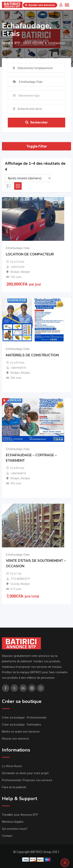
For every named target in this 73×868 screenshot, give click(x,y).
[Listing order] (28, 178)
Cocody (15, 584)
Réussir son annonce (15, 739)
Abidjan (15, 272)
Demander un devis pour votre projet (25, 773)
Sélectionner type (29, 96)
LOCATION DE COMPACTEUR (30, 254)
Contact (7, 836)
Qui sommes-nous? (15, 829)
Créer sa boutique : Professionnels (24, 718)
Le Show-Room (12, 766)
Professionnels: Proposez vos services (27, 780)
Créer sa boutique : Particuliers (22, 725)
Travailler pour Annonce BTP (20, 815)
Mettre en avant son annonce (21, 732)
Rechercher (37, 122)
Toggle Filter (37, 146)
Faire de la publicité (14, 787)
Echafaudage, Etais (18, 248)
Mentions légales (13, 822)
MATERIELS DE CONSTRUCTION (32, 355)
